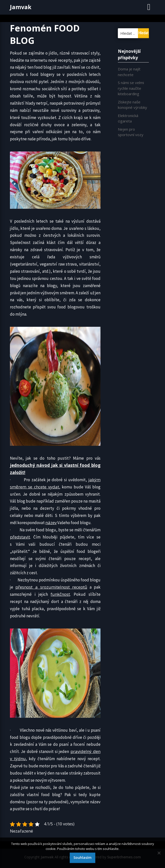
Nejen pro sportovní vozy (131, 132)
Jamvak (21, 7)
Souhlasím (82, 857)
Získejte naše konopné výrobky (132, 105)
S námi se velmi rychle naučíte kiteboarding (131, 88)
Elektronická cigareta (128, 118)
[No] (159, 853)
